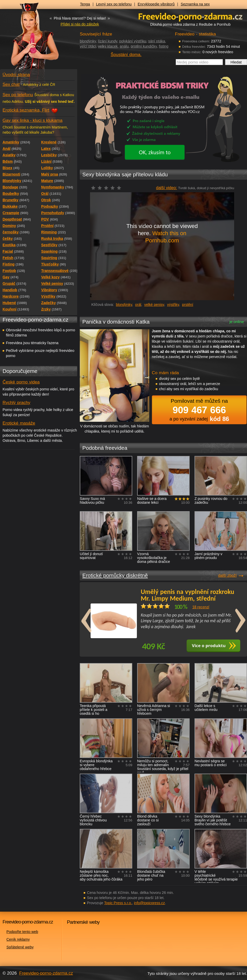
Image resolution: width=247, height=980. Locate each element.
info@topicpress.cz (149, 903)
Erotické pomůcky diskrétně (115, 575)
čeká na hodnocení (107, 188)
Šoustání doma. (126, 55)
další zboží (227, 575)
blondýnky (88, 41)
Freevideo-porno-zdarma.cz (46, 973)
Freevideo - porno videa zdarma (190, 16)
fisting (164, 46)
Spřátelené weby (20, 947)
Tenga (85, 4)
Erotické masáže (19, 423)
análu (124, 46)
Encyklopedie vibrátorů (156, 4)
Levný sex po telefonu (114, 4)
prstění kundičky (144, 46)
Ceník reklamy (18, 939)
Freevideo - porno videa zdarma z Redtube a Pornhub (28, 39)
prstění (188, 305)
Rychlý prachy (16, 403)
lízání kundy (108, 41)
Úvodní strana (16, 75)
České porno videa (21, 382)
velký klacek (108, 46)
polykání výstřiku (133, 41)
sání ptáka (157, 41)
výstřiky (173, 305)
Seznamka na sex (195, 4)
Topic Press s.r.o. (118, 903)
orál (138, 305)
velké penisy (154, 305)
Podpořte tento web (22, 932)
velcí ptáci (88, 46)
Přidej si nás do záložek (80, 24)
